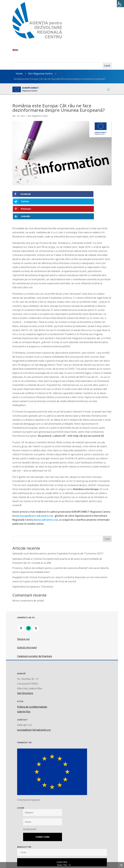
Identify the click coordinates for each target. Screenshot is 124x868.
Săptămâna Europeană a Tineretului (33, 564)
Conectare (43, 815)
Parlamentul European (30, 859)
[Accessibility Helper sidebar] (120, 4)
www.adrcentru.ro (46, 497)
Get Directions (25, 671)
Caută (107, 517)
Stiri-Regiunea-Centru (40, 74)
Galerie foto (24, 689)
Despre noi (23, 617)
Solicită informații (27, 625)
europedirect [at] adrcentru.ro (34, 708)
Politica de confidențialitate (32, 684)
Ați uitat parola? (30, 807)
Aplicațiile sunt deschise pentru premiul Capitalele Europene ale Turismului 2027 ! (58, 531)
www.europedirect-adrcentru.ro (32, 493)
